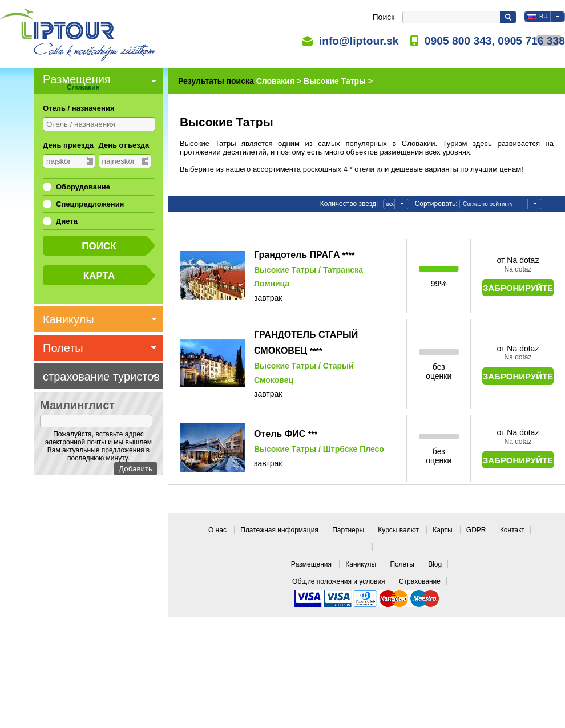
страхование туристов (101, 377)
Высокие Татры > (338, 81)
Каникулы (362, 564)
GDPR (477, 530)
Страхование (420, 581)
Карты (443, 530)
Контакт (512, 530)
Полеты (403, 564)
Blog (435, 564)
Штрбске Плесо (354, 449)
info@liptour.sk (359, 41)
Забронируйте (518, 288)
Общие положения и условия (340, 581)
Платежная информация (280, 530)
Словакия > (280, 81)
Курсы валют (399, 530)
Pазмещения (312, 564)
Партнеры (349, 530)
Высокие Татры (285, 270)
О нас (218, 530)
